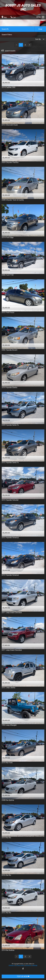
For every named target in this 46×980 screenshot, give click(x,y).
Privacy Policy (20, 965)
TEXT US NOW (23, 976)
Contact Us (12, 965)
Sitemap (35, 965)
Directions (28, 965)
